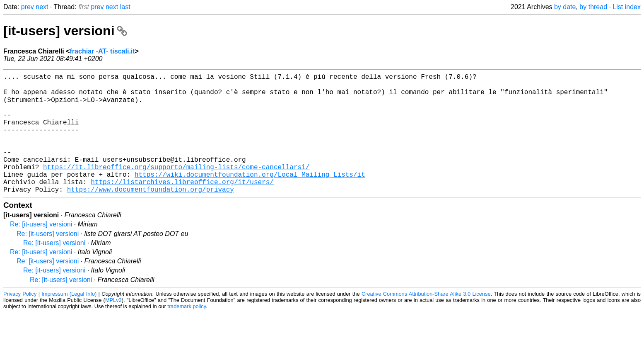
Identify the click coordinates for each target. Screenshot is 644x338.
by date (565, 7)
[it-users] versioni (65, 31)
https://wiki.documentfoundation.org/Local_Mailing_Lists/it (250, 196)
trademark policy (187, 332)
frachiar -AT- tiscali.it (103, 51)
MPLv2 (113, 325)
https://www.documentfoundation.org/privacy (151, 214)
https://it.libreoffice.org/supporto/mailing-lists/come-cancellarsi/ (176, 187)
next (42, 7)
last (125, 7)
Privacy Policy (20, 319)
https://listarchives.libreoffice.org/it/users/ (182, 205)
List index (627, 7)
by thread (593, 7)
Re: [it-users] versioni (41, 249)
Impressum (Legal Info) (69, 319)
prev (28, 7)
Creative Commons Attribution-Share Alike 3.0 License (426, 319)
